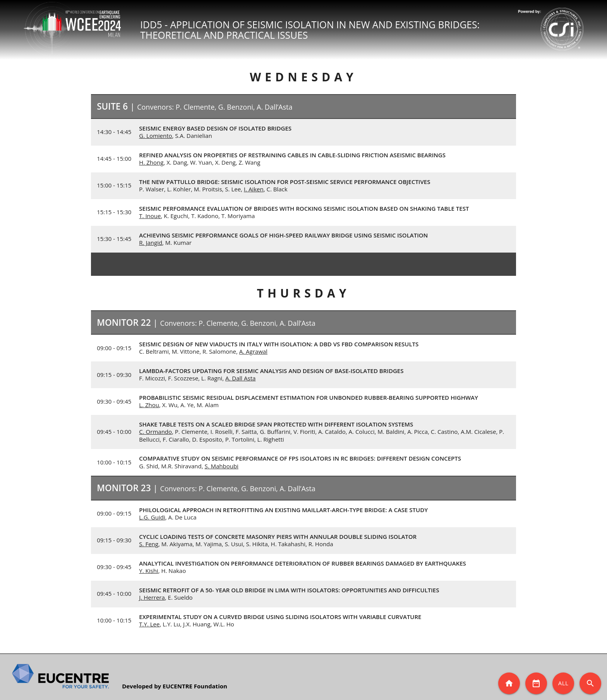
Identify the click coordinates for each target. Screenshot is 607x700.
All (563, 683)
